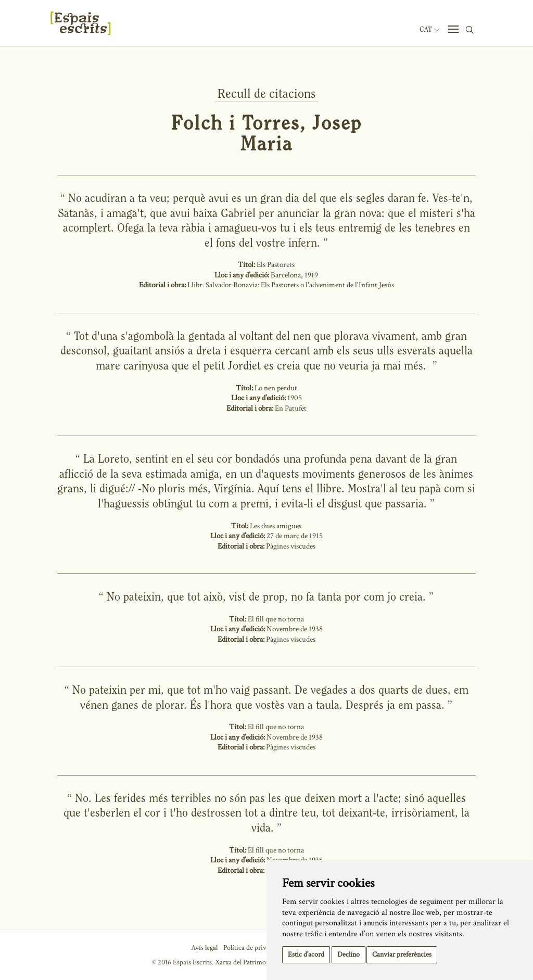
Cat (429, 30)
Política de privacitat (253, 948)
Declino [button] (348, 954)
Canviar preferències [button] (402, 954)
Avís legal (204, 948)
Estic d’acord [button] (306, 954)
